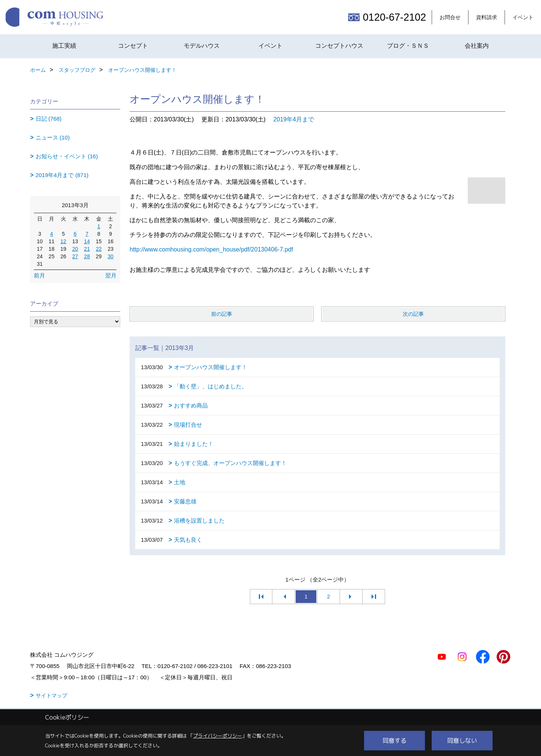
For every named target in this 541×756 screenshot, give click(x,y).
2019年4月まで (294, 119)
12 (63, 241)
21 (87, 249)
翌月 (111, 275)
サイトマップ (51, 695)
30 (110, 256)
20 (75, 249)
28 (87, 256)
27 (75, 256)
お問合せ (450, 17)
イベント (523, 17)
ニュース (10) (53, 137)
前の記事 (222, 314)
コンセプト (133, 46)
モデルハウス (202, 46)
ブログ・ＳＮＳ (408, 46)
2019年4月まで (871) (62, 175)
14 (87, 241)
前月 (39, 275)
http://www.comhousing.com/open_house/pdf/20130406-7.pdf (211, 249)
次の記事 (413, 314)
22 (99, 249)
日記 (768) (49, 119)
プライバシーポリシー (218, 736)
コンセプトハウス (339, 46)
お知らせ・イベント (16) (67, 156)
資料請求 (487, 17)
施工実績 (64, 46)
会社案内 (477, 46)
